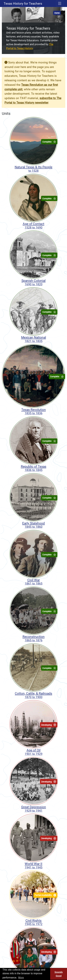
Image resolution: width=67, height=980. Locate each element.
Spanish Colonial (33, 282)
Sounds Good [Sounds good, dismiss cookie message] (59, 974)
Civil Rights (33, 922)
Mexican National (33, 339)
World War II (33, 866)
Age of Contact (33, 226)
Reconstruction (33, 638)
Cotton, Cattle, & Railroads (33, 695)
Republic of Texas (33, 468)
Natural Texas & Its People (33, 169)
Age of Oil (33, 752)
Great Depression (33, 809)
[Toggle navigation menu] (60, 3)
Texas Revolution (33, 411)
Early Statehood (33, 525)
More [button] (21, 978)
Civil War (33, 582)
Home (57, 13)
